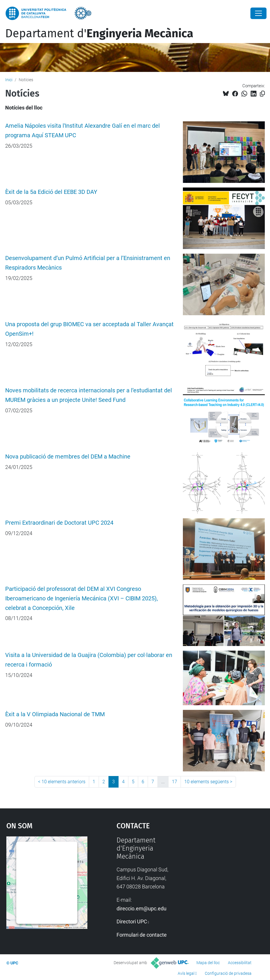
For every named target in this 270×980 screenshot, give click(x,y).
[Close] (258, 13)
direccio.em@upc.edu (141, 908)
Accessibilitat (240, 963)
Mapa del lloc (208, 963)
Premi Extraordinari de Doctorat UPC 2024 (59, 523)
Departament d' (99, 34)
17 (175, 782)
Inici (9, 80)
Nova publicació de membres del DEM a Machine (68, 457)
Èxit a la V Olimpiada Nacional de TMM (55, 714)
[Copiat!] (262, 94)
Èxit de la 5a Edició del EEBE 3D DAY (51, 192)
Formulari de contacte (142, 935)
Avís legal (186, 973)
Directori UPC (132, 921)
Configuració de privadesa (228, 973)
